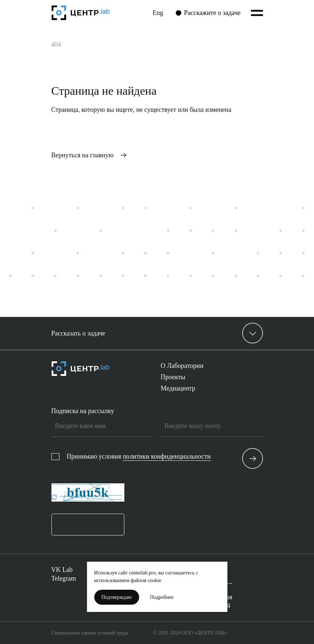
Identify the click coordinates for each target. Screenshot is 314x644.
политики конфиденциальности (166, 456)
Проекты (173, 377)
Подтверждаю (117, 597)
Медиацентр (178, 388)
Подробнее (162, 597)
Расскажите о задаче (212, 13)
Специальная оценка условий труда (90, 633)
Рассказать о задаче (78, 333)
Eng (158, 13)
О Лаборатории (182, 366)
